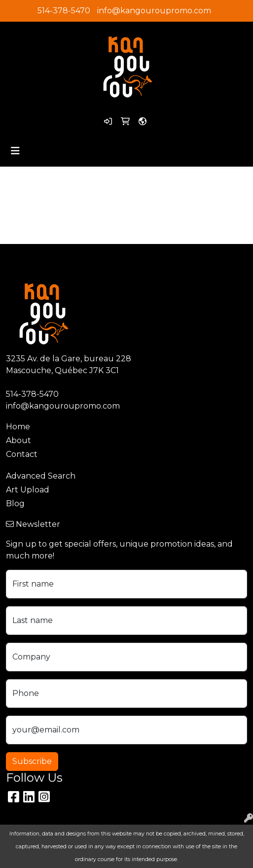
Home (18, 427)
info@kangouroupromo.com (154, 11)
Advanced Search (41, 476)
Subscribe (32, 761)
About (18, 440)
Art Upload (28, 490)
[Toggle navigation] (15, 151)
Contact (22, 454)
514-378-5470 (64, 11)
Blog (15, 503)
